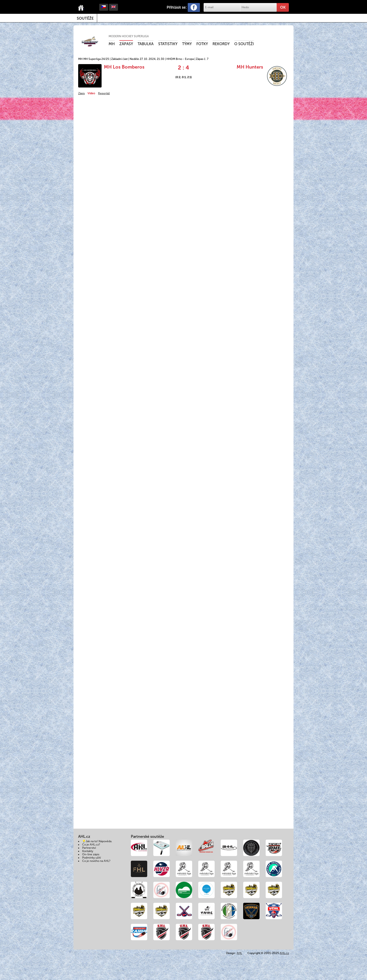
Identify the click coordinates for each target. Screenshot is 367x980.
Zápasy (126, 44)
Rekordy (221, 44)
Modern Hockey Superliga (129, 36)
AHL (239, 953)
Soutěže (85, 18)
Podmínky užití (92, 858)
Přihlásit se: (177, 7)
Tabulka (146, 44)
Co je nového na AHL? (96, 861)
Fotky (202, 44)
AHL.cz (284, 953)
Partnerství (89, 848)
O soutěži (244, 44)
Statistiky (168, 44)
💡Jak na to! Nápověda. (97, 841)
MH (112, 44)
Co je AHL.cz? (91, 845)
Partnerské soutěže (147, 836)
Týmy (187, 44)
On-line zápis (91, 854)
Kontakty (88, 851)
